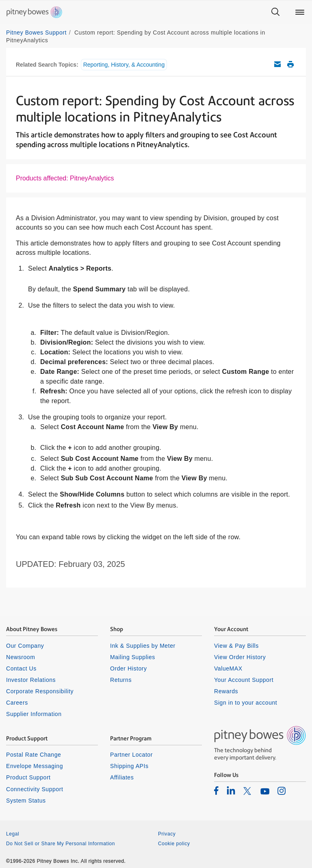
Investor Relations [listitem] (31, 680)
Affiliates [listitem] (122, 777)
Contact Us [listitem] (21, 668)
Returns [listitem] (121, 680)
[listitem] (216, 790)
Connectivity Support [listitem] (35, 789)
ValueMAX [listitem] (228, 668)
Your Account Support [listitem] (244, 680)
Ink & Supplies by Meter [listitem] (143, 646)
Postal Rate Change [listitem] (34, 755)
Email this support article (277, 64)
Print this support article (290, 64)
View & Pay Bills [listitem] (236, 646)
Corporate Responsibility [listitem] (40, 691)
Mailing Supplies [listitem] (133, 657)
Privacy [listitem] (167, 834)
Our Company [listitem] (25, 646)
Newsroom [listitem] (21, 657)
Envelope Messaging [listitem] (35, 766)
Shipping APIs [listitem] (129, 766)
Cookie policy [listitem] (174, 844)
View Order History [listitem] (240, 657)
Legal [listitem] (13, 834)
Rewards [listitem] (226, 691)
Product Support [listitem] (28, 777)
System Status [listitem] (26, 801)
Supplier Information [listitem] (34, 714)
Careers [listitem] (17, 703)
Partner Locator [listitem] (131, 755)
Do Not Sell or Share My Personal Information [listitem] (61, 844)
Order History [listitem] (129, 668)
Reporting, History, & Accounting (124, 65)
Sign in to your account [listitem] (246, 703)
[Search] (275, 12)
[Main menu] (300, 12)
